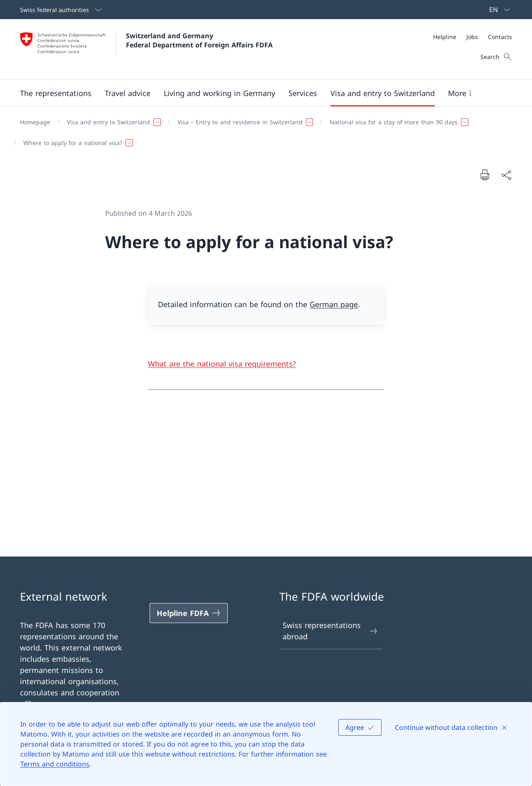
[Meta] (473, 37)
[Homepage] (35, 122)
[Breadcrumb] (263, 132)
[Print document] (485, 175)
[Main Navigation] (259, 93)
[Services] (303, 93)
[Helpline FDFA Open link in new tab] (189, 613)
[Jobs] (472, 37)
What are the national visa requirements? (222, 364)
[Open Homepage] (146, 49)
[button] (56, 93)
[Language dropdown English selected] (497, 10)
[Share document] (506, 175)
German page (334, 304)
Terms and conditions (55, 764)
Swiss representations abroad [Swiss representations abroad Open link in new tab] (330, 631)
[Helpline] (445, 37)
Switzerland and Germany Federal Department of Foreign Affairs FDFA (199, 40)
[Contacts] (500, 37)
